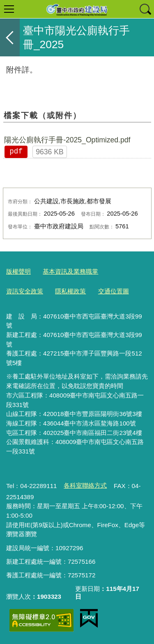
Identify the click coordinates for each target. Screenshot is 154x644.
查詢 (145, 9)
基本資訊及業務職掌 (70, 271)
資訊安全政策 (25, 291)
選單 (9, 9)
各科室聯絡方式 (85, 485)
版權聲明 (18, 271)
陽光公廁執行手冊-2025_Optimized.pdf (67, 140)
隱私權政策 (70, 291)
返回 (10, 37)
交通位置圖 (114, 291)
